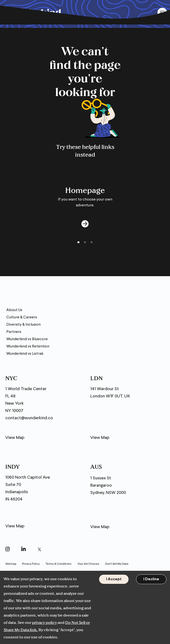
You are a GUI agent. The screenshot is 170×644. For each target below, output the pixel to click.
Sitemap (11, 564)
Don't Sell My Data (117, 564)
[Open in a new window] (8, 550)
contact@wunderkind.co (29, 418)
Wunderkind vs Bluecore (27, 339)
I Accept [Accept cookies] (114, 579)
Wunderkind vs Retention (28, 346)
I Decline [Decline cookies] (151, 579)
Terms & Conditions (58, 564)
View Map (15, 438)
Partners (14, 332)
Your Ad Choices (88, 564)
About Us (14, 310)
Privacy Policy (31, 564)
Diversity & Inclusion (23, 325)
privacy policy (44, 622)
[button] (78, 242)
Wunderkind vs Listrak (25, 354)
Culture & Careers (22, 317)
